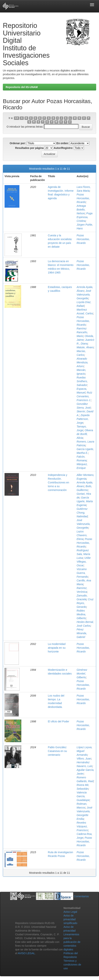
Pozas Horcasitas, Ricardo (83, 198)
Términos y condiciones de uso (72, 965)
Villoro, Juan (84, 759)
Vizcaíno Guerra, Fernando (82, 573)
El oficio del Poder (59, 721)
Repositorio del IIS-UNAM (22, 87)
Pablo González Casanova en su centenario (57, 751)
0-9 (16, 118)
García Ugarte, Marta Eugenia (85, 501)
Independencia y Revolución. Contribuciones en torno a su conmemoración (59, 482)
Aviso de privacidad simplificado (70, 919)
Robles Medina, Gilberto (81, 614)
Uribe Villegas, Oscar (84, 562)
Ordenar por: (18, 143)
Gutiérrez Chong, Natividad (82, 513)
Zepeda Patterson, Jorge (83, 419)
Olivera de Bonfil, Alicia (85, 434)
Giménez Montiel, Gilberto (82, 674)
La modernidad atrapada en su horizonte (57, 648)
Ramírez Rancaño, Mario (82, 332)
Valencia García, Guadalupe (83, 796)
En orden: (63, 143)
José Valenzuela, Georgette (84, 295)
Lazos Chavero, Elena (82, 535)
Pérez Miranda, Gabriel (82, 633)
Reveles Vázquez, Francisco (82, 826)
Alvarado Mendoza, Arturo (82, 362)
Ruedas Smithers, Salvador (82, 381)
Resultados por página (29, 148)
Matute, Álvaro (85, 347)
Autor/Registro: (63, 148)
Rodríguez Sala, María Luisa (83, 554)
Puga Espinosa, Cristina (84, 217)
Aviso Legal (70, 912)
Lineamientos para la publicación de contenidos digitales (72, 942)
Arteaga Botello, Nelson (81, 210)
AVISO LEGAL (26, 953)
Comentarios (81, 896)
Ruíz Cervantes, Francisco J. (84, 396)
